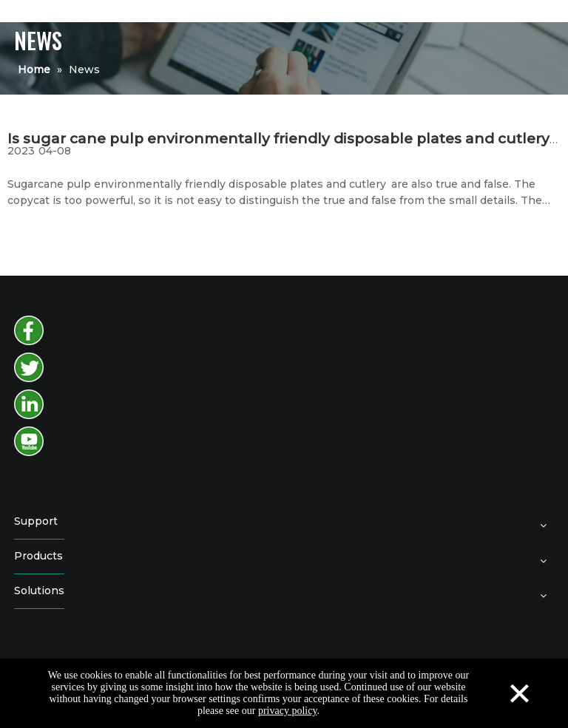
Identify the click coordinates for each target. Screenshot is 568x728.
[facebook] (29, 330)
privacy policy (288, 711)
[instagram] (29, 404)
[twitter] (29, 367)
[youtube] (29, 441)
